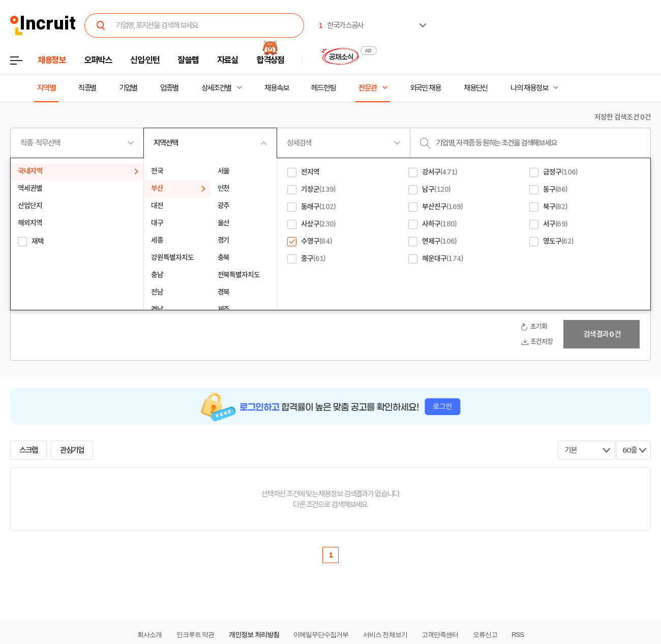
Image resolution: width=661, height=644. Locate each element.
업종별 (169, 88)
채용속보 (277, 88)
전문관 (368, 88)
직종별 (87, 88)
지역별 (46, 88)
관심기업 (72, 450)
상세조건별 (216, 88)
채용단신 (476, 88)
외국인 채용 (425, 88)
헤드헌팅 (323, 88)
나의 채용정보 (529, 88)
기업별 (128, 88)
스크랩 (28, 450)
